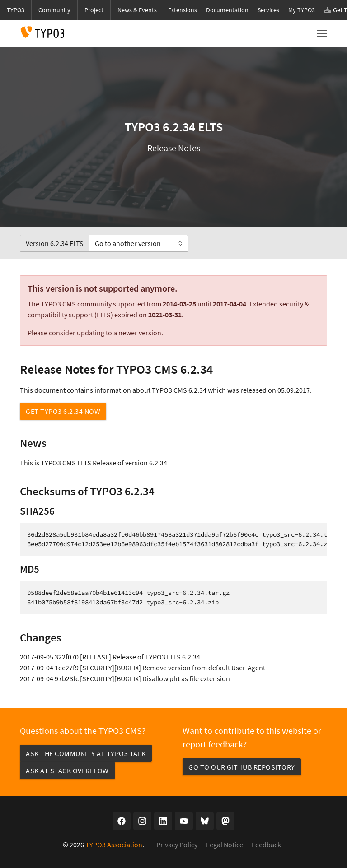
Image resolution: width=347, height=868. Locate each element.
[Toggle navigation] (322, 33)
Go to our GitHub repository (242, 767)
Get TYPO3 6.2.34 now (63, 411)
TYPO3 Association (114, 845)
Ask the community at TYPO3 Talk (86, 753)
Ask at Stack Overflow (67, 771)
